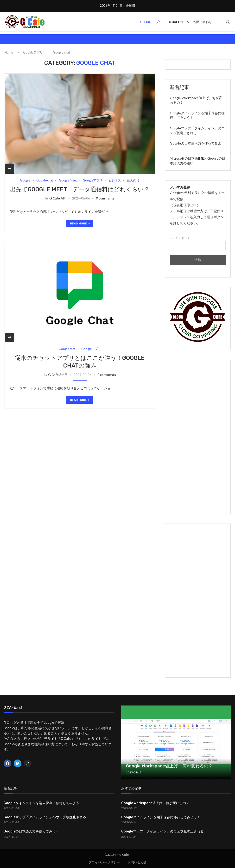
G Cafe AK (57, 198)
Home (9, 52)
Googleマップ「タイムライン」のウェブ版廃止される (45, 817)
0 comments (105, 198)
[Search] (228, 22)
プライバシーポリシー (104, 862)
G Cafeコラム (179, 22)
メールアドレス (198, 244)
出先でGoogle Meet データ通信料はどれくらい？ (80, 189)
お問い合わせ (203, 22)
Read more (80, 223)
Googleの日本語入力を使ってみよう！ (33, 831)
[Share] (9, 169)
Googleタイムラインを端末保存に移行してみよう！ (43, 803)
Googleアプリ (151, 22)
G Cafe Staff (57, 375)
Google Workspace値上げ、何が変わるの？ (169, 766)
